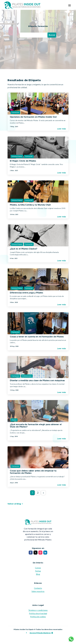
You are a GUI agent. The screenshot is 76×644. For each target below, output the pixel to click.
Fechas (38, 571)
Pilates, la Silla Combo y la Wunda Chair (30, 205)
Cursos (38, 568)
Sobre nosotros (38, 592)
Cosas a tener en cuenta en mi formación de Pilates (37, 337)
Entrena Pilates (17, 156)
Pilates (14, 420)
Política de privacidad (38, 614)
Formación (15, 112)
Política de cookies (38, 617)
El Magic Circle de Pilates (23, 161)
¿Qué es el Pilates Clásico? (24, 249)
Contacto (38, 589)
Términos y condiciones (38, 611)
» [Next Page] (44, 493)
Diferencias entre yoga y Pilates (26, 293)
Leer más (62, 129)
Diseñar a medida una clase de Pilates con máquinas (37, 380)
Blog (38, 575)
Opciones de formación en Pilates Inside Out (33, 117)
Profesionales (27, 376)
